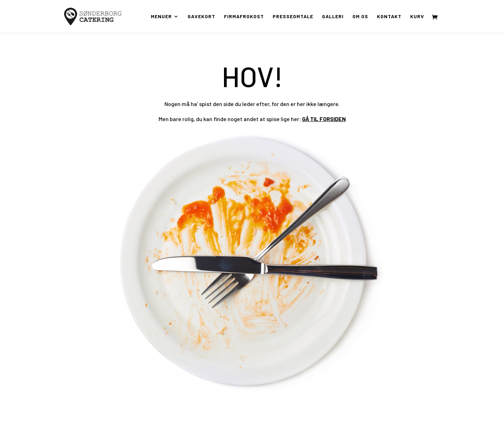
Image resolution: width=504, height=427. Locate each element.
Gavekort (201, 17)
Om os (360, 17)
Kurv (417, 17)
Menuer (161, 17)
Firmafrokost (244, 17)
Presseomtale (293, 17)
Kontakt (389, 17)
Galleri (333, 17)
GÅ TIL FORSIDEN (324, 119)
